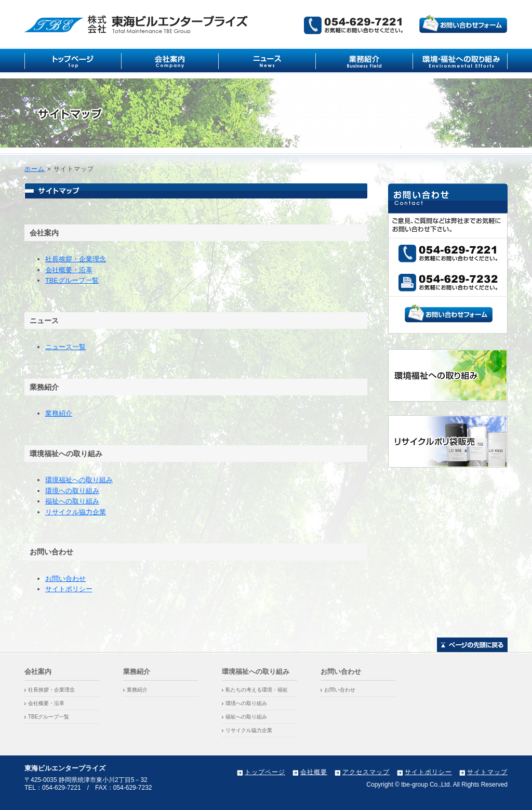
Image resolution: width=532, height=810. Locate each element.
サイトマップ (487, 772)
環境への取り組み (72, 491)
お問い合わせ (65, 579)
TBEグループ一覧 (72, 280)
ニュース (267, 61)
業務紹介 (364, 61)
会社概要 (314, 772)
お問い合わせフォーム (449, 313)
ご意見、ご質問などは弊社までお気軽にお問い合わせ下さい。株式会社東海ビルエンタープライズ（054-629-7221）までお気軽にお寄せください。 (406, 24)
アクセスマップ (366, 772)
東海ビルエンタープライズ (137, 24)
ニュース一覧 (65, 347)
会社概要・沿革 (69, 270)
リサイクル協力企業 (76, 512)
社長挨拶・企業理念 (76, 259)
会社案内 (170, 61)
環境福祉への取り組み (460, 61)
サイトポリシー (69, 589)
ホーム (35, 169)
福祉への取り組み (72, 501)
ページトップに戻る (472, 645)
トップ (73, 61)
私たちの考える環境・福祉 (257, 690)
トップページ (265, 772)
